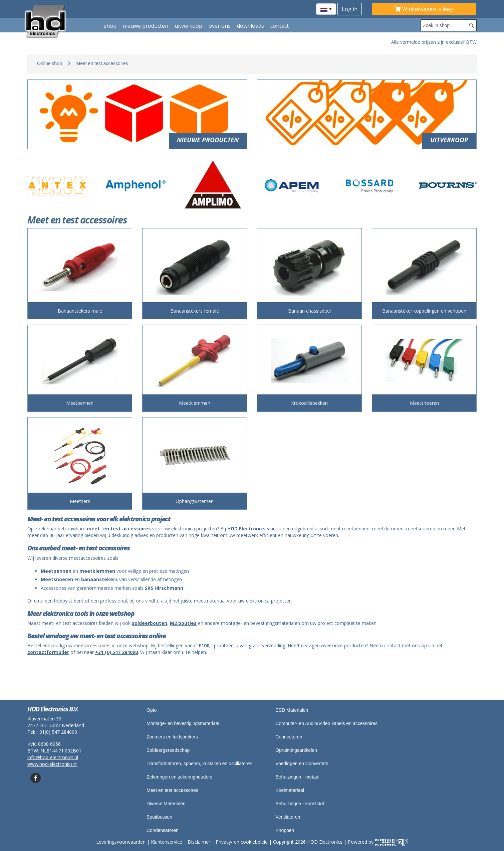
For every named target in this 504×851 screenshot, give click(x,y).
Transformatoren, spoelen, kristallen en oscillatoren (199, 763)
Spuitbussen (159, 817)
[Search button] (472, 25)
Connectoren (289, 737)
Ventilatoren (288, 817)
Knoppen (285, 830)
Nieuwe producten (146, 26)
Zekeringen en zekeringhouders (179, 777)
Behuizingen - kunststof (300, 804)
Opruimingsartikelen (296, 750)
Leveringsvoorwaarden (121, 842)
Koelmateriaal (290, 790)
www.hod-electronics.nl (52, 764)
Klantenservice (167, 842)
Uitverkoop (188, 26)
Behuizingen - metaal (297, 777)
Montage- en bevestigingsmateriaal (183, 723)
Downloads (250, 26)
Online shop (50, 63)
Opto (152, 710)
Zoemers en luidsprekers (172, 737)
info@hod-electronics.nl (53, 757)
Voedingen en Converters (302, 763)
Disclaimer (199, 842)
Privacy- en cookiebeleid (242, 842)
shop (110, 26)
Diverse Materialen (166, 804)
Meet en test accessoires (102, 63)
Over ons (220, 26)
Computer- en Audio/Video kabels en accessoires (326, 723)
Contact (280, 26)
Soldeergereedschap (168, 750)
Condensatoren (163, 830)
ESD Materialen (292, 710)
